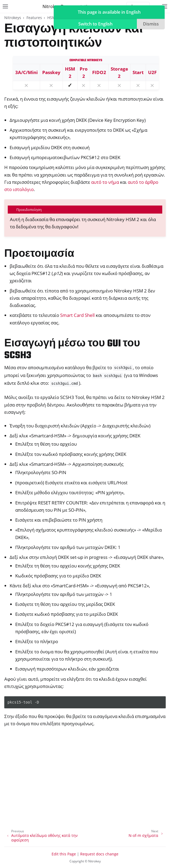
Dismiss (151, 24)
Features (34, 18)
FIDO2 (99, 72)
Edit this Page (64, 854)
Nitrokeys (13, 18)
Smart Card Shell (77, 315)
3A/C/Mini (26, 72)
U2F (152, 72)
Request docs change (99, 854)
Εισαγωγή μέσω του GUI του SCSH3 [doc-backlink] (72, 350)
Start (138, 72)
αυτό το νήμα (105, 182)
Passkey (51, 72)
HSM (51, 18)
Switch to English (95, 24)
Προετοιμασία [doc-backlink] (39, 254)
